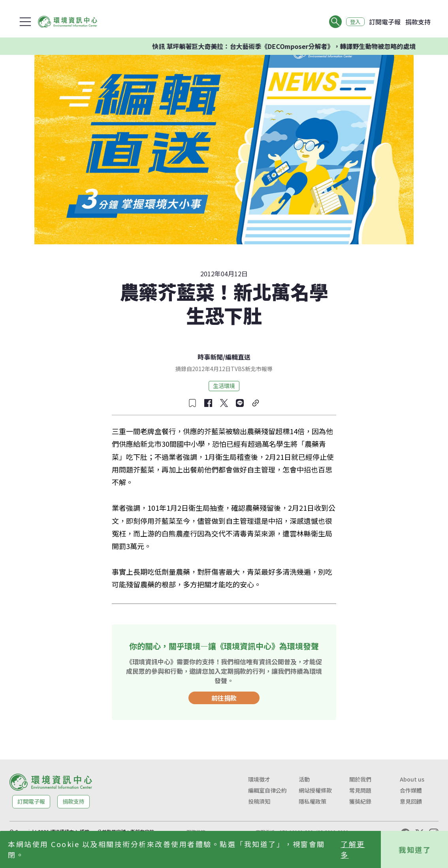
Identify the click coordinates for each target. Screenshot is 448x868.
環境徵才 (259, 779)
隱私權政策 (312, 801)
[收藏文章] (192, 403)
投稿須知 (259, 801)
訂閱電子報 (385, 22)
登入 (354, 22)
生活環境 (224, 386)
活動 (304, 779)
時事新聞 (210, 357)
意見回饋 (411, 801)
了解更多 (353, 849)
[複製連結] (256, 403)
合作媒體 (411, 790)
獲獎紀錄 (360, 801)
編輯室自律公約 (267, 790)
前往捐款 (224, 698)
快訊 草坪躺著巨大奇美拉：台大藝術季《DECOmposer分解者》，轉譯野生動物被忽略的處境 (296, 46)
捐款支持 (418, 22)
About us (412, 779)
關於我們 (360, 779)
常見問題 (360, 790)
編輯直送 (238, 357)
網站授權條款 (315, 790)
